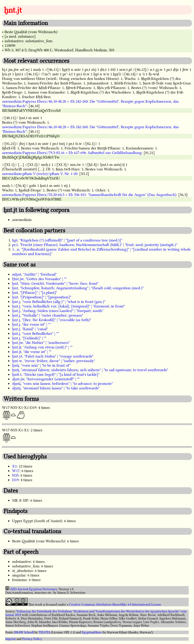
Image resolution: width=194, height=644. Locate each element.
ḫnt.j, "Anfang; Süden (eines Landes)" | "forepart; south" (58, 311)
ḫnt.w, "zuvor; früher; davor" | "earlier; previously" (54, 361)
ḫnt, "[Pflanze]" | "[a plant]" (35, 293)
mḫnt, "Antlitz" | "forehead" (34, 274)
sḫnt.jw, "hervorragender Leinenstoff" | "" (46, 379)
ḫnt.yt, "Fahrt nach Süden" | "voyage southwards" (53, 356)
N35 (15, 475)
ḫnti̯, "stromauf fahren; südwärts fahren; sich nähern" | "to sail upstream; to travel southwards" (90, 370)
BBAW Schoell (24, 632)
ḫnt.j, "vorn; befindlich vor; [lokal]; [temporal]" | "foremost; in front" (69, 306)
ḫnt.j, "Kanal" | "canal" (30, 329)
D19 (15, 480)
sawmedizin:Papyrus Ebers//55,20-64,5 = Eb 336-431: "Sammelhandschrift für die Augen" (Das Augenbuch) (89, 195)
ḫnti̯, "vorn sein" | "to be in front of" (41, 365)
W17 (16, 471)
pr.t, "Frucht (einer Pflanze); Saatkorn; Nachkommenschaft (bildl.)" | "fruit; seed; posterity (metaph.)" (95, 245)
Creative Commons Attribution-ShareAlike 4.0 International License (115, 605)
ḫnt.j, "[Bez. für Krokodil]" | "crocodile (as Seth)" (52, 320)
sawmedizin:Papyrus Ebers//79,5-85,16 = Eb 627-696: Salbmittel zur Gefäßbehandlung (72, 153)
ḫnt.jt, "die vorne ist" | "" (32, 352)
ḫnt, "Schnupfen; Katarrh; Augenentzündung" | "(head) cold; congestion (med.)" (78, 288)
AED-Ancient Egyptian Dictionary (34, 589)
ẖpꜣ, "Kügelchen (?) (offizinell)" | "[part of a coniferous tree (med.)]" (67, 240)
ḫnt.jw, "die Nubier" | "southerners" (41, 343)
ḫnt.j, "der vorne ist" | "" (31, 324)
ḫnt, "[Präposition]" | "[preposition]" (42, 297)
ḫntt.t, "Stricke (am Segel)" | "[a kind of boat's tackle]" (56, 374)
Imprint (11, 639)
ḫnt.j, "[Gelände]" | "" (29, 338)
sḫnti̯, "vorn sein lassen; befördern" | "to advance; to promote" (63, 384)
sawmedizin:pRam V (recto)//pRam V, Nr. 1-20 (40, 174)
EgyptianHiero (92, 632)
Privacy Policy (32, 639)
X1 (14, 466)
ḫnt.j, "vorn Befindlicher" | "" (35, 334)
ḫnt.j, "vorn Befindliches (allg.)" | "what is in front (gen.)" (59, 302)
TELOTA (44, 632)
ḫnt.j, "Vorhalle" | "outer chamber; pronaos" (48, 315)
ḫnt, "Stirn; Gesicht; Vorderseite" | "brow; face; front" (55, 283)
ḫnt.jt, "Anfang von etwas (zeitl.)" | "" (42, 347)
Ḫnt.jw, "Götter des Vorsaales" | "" (39, 279)
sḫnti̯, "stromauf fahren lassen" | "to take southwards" (56, 388)
